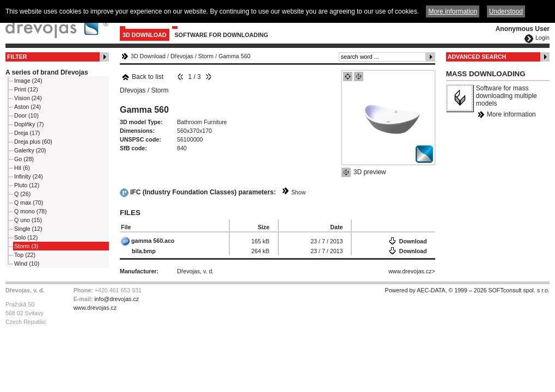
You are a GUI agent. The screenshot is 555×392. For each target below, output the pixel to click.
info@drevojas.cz (117, 299)
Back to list (142, 77)
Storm (206, 56)
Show (299, 192)
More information (511, 114)
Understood (506, 11)
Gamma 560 (234, 56)
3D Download (145, 35)
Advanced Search (477, 57)
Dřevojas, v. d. (195, 271)
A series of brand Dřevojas (47, 72)
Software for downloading (222, 35)
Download (413, 241)
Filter (17, 57)
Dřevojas (182, 56)
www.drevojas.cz (410, 271)
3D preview (370, 172)
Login (542, 38)
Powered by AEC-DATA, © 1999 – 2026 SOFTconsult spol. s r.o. (467, 290)
